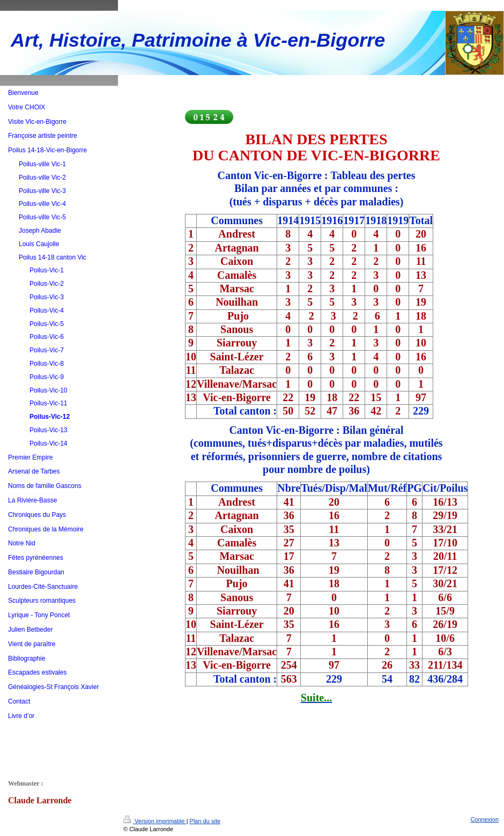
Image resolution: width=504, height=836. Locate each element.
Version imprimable (155, 821)
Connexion (484, 819)
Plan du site (205, 821)
